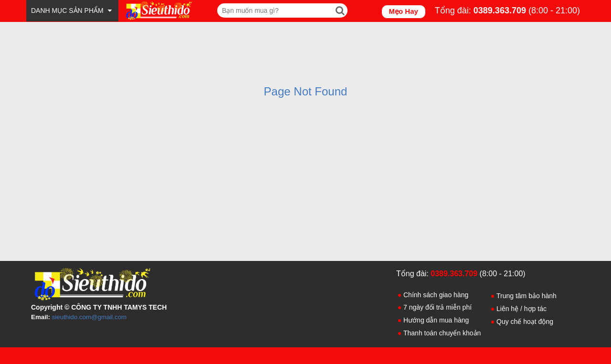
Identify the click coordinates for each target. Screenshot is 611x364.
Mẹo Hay (404, 11)
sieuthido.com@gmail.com (90, 317)
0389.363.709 (500, 10)
